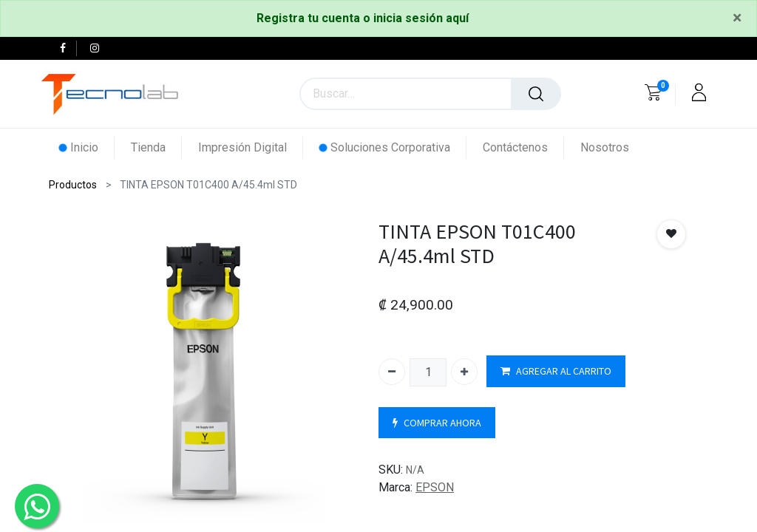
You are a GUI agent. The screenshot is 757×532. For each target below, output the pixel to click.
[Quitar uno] (392, 372)
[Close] (737, 18)
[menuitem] (87, 147)
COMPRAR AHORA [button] (437, 423)
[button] (671, 234)
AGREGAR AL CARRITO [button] (556, 371)
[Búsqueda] (536, 94)
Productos (73, 185)
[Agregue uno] (464, 372)
